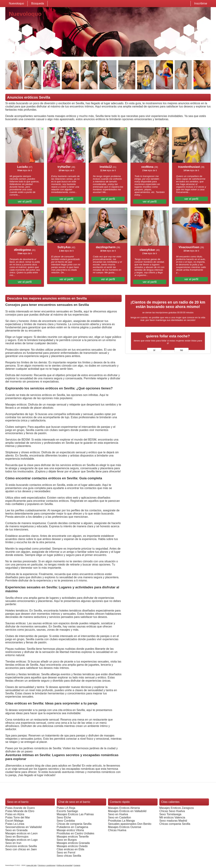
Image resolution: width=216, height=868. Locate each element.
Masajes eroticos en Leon (21, 833)
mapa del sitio (32, 865)
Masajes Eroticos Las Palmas (75, 814)
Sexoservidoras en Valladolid (23, 827)
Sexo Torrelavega (170, 814)
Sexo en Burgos (67, 840)
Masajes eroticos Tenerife (73, 837)
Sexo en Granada (16, 830)
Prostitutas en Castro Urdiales (76, 833)
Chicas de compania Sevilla (74, 824)
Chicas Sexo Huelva (172, 811)
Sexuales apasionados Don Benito (130, 824)
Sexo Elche (64, 817)
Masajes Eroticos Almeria (124, 808)
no (181, 350)
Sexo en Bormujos (17, 837)
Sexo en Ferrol (66, 853)
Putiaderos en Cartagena (72, 827)
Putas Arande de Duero (20, 808)
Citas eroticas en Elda (70, 849)
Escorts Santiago (67, 811)
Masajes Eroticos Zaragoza (177, 808)
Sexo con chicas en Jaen (21, 849)
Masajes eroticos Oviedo (72, 846)
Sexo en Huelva (118, 814)
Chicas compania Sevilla (175, 824)
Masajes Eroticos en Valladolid (127, 811)
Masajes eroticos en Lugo (21, 840)
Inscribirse (201, 3)
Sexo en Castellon (120, 817)
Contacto (77, 865)
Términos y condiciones (47, 865)
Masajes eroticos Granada (73, 843)
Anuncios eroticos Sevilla (21, 846)
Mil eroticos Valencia (172, 817)
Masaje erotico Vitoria (70, 830)
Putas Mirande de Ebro (20, 811)
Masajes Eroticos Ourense (125, 827)
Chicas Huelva (117, 830)
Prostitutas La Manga (121, 821)
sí (154, 350)
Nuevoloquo (16, 3)
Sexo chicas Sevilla (69, 856)
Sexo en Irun (13, 843)
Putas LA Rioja (66, 808)
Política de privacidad (65, 865)
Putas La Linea (15, 824)
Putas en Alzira (15, 814)
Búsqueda (38, 3)
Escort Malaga (14, 821)
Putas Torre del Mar (18, 817)
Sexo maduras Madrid (173, 821)
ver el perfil (25, 202)
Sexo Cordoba (66, 821)
